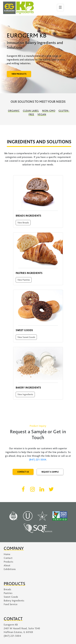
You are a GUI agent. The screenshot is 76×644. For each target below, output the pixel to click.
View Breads (23, 223)
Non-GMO (49, 111)
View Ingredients (25, 394)
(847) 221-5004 (38, 460)
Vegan (42, 115)
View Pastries (24, 280)
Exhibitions (10, 569)
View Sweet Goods (26, 337)
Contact (8, 558)
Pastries (8, 593)
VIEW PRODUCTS (19, 74)
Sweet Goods (11, 597)
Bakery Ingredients (14, 601)
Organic (14, 111)
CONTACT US (23, 472)
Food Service (11, 604)
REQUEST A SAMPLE (50, 472)
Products (8, 562)
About (7, 566)
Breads (7, 589)
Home (7, 554)
